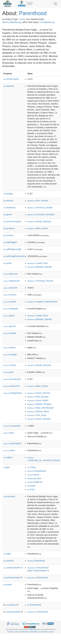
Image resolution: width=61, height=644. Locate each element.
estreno (10, 295)
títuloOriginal (12, 443)
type (7, 467)
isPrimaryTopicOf (13, 578)
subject (8, 457)
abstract (9, 86)
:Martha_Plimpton (40, 404)
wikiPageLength (12, 249)
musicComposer (12, 221)
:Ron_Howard (38, 201)
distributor (10, 208)
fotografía (11, 309)
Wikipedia (33, 629)
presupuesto (12, 379)
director (8, 201)
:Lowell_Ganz (38, 263)
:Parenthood (36, 561)
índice (9, 450)
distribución (12, 281)
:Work (31, 486)
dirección (11, 274)
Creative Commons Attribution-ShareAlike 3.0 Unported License (31, 632)
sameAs (9, 561)
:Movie (33, 475)
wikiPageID (10, 242)
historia (10, 333)
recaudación (12, 426)
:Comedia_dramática (41, 214)
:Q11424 (34, 478)
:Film (31, 489)
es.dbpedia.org (47, 22)
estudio (10, 302)
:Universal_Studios (40, 208)
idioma (9, 348)
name (8, 584)
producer (9, 228)
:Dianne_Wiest (38, 411)
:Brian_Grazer (38, 228)
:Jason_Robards (39, 419)
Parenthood (33, 13)
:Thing (31, 467)
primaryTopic (13, 612)
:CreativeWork (37, 471)
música (10, 365)
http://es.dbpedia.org (12, 22)
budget (8, 194)
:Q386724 (35, 482)
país (8, 372)
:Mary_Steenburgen (40, 408)
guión (9, 316)
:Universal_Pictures (40, 281)
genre (8, 214)
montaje (10, 354)
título (9, 433)
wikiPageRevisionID (14, 256)
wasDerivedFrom (13, 568)
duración (10, 288)
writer (8, 263)
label (7, 554)
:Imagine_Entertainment (42, 302)
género (10, 326)
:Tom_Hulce (37, 415)
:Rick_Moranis (38, 397)
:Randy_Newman (39, 221)
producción (12, 386)
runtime (8, 235)
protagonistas (13, 393)
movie (22, 19)
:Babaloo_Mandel (39, 267)
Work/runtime (11, 79)
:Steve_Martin (38, 400)
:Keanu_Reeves (39, 393)
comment (9, 496)
